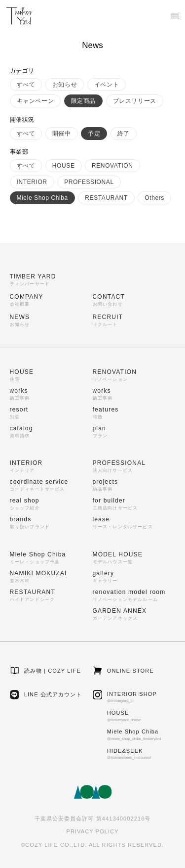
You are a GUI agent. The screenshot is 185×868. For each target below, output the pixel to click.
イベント (107, 85)
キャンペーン (36, 101)
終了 (124, 134)
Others (154, 198)
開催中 (62, 134)
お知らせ (65, 85)
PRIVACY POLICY (92, 831)
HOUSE (64, 166)
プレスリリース (135, 101)
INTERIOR (32, 182)
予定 (94, 134)
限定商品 (83, 101)
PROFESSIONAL (89, 182)
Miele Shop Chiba (42, 198)
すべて (26, 85)
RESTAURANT (106, 198)
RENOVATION (112, 166)
